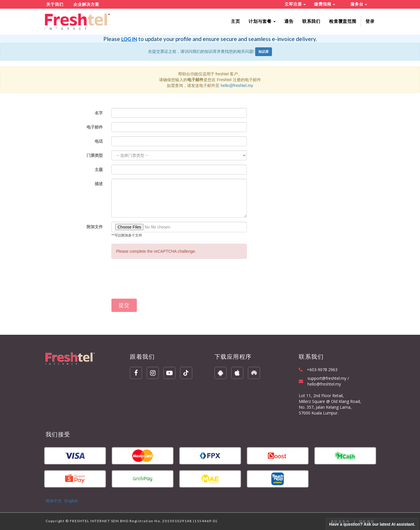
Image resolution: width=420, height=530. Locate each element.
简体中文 (54, 501)
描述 (99, 184)
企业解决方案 (86, 4)
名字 (99, 113)
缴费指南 (325, 4)
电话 (99, 141)
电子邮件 (95, 127)
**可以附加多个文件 (127, 235)
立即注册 (295, 4)
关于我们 (55, 4)
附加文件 (95, 227)
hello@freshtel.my (237, 85)
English (71, 501)
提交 (124, 305)
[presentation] (155, 282)
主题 (99, 170)
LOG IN (129, 39)
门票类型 (95, 155)
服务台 (359, 4)
